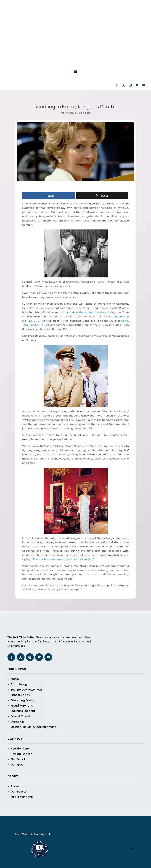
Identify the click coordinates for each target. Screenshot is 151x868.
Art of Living (19, 684)
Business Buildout (23, 711)
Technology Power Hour (27, 690)
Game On (17, 722)
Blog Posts (83, 113)
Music (15, 679)
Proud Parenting (22, 706)
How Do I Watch (21, 754)
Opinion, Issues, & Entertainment (33, 727)
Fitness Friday (20, 695)
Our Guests (19, 792)
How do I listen (21, 749)
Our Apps (17, 765)
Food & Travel (20, 716)
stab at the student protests (88, 312)
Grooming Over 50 (23, 700)
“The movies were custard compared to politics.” (63, 559)
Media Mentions (22, 797)
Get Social (18, 759)
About (15, 786)
